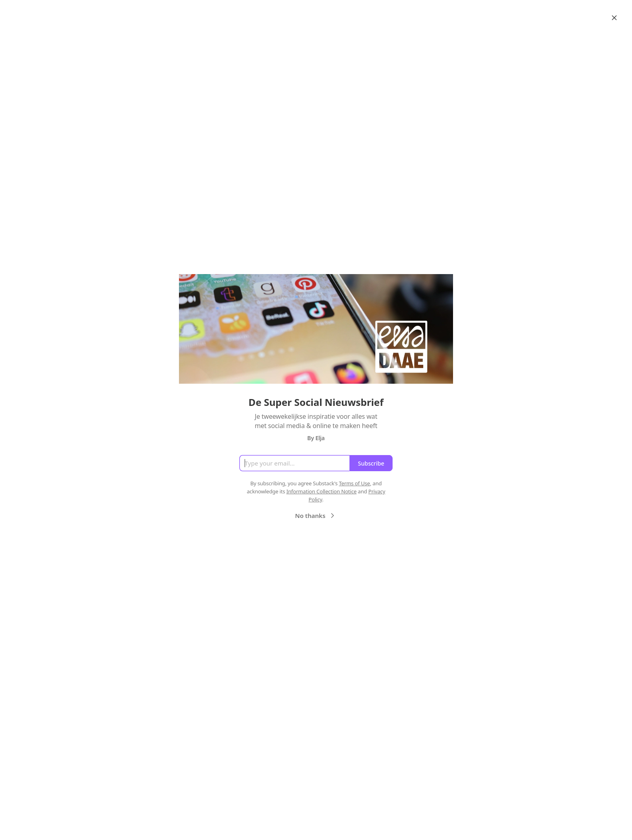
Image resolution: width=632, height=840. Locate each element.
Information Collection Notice (321, 491)
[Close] (614, 18)
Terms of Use (354, 483)
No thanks (316, 516)
